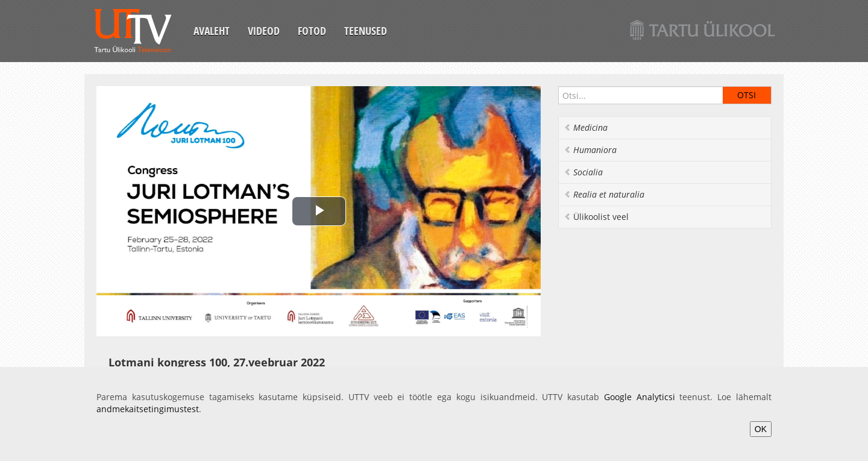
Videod (264, 31)
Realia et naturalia (604, 194)
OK (761, 429)
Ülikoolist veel (596, 217)
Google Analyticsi (640, 397)
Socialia (583, 172)
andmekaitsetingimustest (148, 409)
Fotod (312, 31)
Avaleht (212, 31)
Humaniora (590, 150)
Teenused (366, 31)
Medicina (586, 127)
